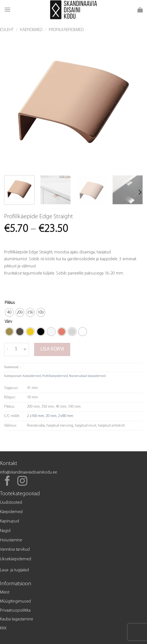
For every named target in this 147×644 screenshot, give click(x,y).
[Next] (140, 192)
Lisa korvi (52, 349)
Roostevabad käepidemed (87, 376)
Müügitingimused (15, 601)
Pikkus (10, 303)
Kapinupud (9, 521)
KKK (3, 628)
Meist (5, 592)
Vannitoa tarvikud (15, 550)
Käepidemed (31, 30)
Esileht (7, 30)
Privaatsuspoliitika (15, 611)
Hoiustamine (11, 540)
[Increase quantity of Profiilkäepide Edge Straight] (25, 349)
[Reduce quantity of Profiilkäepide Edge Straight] (7, 349)
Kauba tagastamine (17, 619)
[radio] (9, 312)
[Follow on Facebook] (7, 482)
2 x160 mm (36, 416)
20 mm (51, 416)
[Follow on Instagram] (22, 482)
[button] (7, 9)
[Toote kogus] (16, 349)
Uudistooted (11, 503)
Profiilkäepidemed (66, 30)
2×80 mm (66, 416)
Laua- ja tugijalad (14, 570)
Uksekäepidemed (16, 559)
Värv (8, 322)
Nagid (5, 531)
